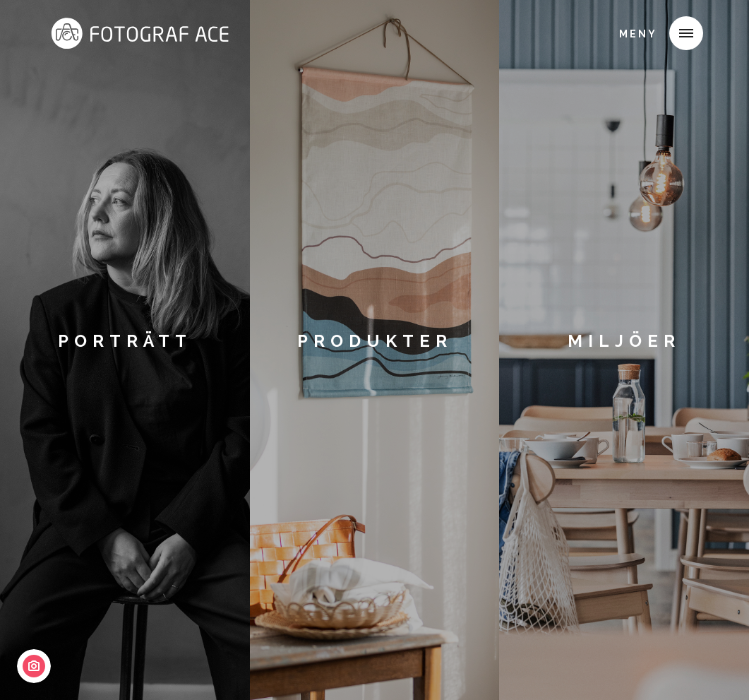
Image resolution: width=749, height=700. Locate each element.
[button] (686, 33)
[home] (128, 31)
